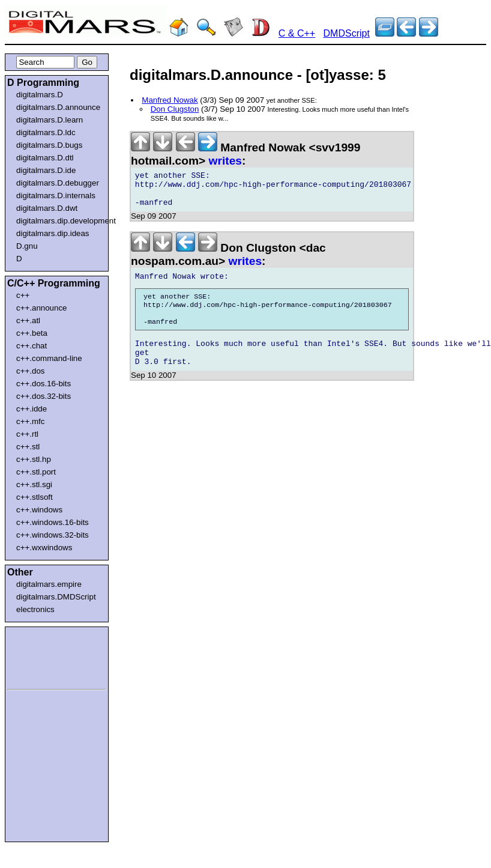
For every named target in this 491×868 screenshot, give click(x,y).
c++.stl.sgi (34, 484)
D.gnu (27, 246)
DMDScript (347, 33)
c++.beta (32, 333)
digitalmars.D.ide (46, 170)
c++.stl (28, 447)
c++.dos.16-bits (44, 384)
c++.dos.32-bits (44, 396)
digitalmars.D (40, 95)
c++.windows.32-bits (53, 535)
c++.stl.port (36, 472)
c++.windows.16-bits (53, 522)
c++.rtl (27, 434)
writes (225, 161)
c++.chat (32, 346)
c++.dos (30, 371)
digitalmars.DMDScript (56, 597)
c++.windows (39, 510)
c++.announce (42, 308)
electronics (35, 609)
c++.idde (32, 409)
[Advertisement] (43, 656)
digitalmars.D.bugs (49, 145)
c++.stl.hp (34, 459)
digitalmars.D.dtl (45, 158)
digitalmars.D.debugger (58, 183)
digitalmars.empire (49, 584)
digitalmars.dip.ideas (53, 233)
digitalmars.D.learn (50, 120)
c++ (23, 295)
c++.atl (28, 320)
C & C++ (297, 33)
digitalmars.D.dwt (47, 208)
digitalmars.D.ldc (46, 132)
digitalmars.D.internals (56, 196)
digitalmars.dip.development (59, 221)
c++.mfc (30, 421)
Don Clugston (175, 109)
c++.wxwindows (44, 548)
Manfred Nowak (170, 100)
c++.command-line (49, 358)
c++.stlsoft (35, 497)
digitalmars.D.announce (58, 107)
